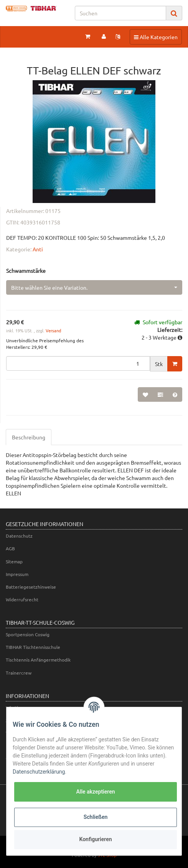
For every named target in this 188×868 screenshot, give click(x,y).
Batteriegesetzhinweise (31, 587)
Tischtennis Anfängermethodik (38, 660)
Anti (38, 249)
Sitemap (14, 561)
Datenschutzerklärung (39, 772)
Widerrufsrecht (22, 599)
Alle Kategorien (156, 36)
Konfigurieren (95, 839)
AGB (10, 548)
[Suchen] (120, 13)
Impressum (17, 574)
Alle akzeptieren (95, 792)
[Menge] (78, 363)
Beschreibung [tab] (29, 437)
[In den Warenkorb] (175, 364)
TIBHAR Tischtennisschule (33, 647)
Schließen (96, 817)
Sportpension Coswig (28, 634)
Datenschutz (19, 536)
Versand (53, 330)
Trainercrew (19, 673)
